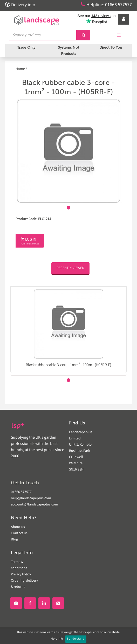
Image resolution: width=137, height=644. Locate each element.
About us (18, 527)
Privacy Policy (21, 575)
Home (21, 69)
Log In (30, 241)
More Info (57, 639)
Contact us (19, 533)
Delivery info (20, 5)
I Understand (76, 639)
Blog (14, 540)
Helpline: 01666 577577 (106, 5)
